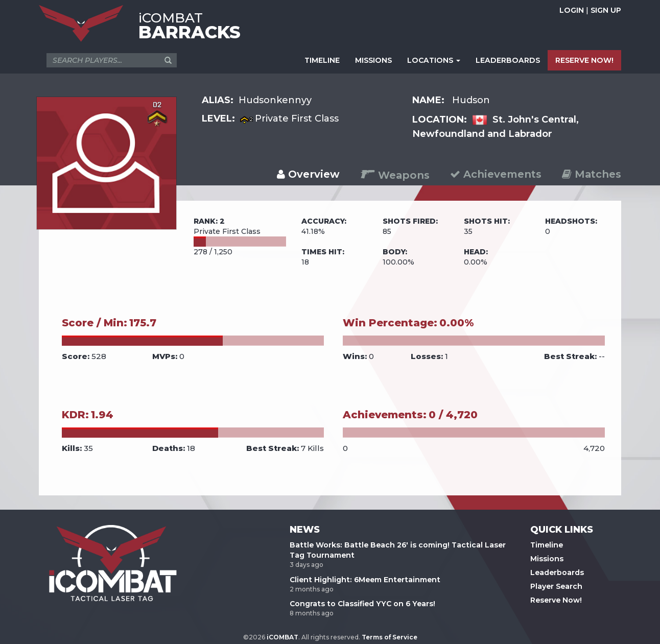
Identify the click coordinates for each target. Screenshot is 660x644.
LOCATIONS (434, 60)
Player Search (556, 586)
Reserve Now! (556, 600)
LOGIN (572, 10)
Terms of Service (390, 637)
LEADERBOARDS (508, 60)
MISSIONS (373, 60)
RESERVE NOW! (584, 60)
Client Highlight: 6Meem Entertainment (365, 580)
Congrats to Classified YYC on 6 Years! (362, 604)
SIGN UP (606, 10)
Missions (547, 559)
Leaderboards (557, 573)
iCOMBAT (282, 637)
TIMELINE (322, 60)
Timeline (547, 545)
